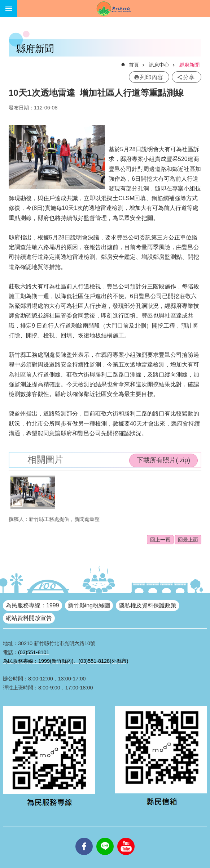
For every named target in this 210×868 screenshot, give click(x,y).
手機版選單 (9, 9)
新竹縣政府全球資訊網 (114, 9)
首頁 (134, 65)
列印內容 (152, 77)
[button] (33, 492)
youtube (126, 838)
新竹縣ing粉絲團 (89, 605)
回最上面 (188, 540)
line (105, 838)
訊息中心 (159, 65)
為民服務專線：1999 (32, 605)
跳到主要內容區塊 (4, 4)
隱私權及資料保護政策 (148, 605)
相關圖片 (45, 460)
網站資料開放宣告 (29, 618)
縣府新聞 (189, 65)
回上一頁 (160, 540)
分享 (189, 77)
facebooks (84, 838)
